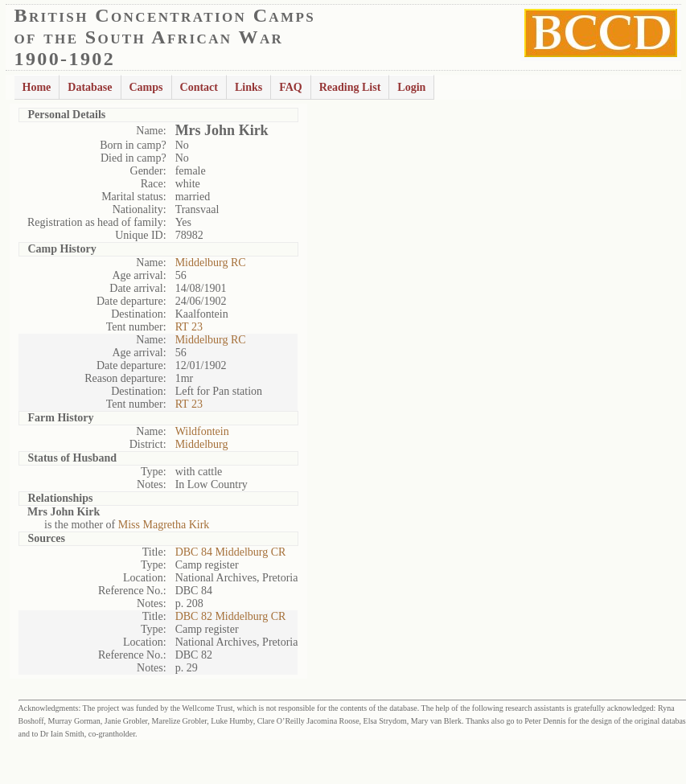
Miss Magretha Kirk (164, 525)
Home (37, 87)
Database (90, 87)
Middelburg (202, 444)
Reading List (350, 87)
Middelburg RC (211, 263)
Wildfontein (202, 431)
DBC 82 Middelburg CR (231, 616)
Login (411, 87)
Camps (146, 87)
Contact (199, 87)
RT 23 (189, 327)
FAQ (291, 87)
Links (249, 87)
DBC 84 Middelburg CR (231, 552)
